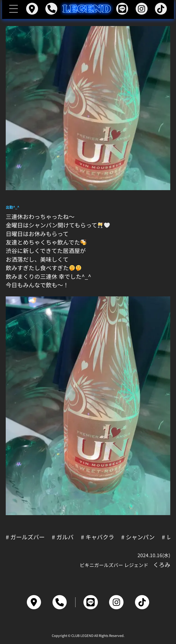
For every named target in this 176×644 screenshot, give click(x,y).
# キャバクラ (98, 537)
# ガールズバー (25, 537)
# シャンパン (138, 537)
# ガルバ (63, 537)
